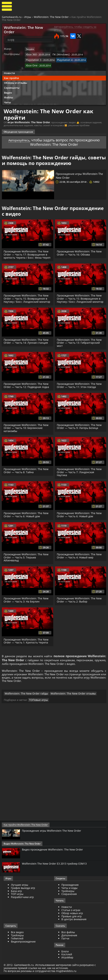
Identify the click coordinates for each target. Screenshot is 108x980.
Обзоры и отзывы (16, 81)
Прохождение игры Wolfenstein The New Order (79, 174)
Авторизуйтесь (19, 139)
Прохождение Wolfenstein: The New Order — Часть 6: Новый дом (27, 517)
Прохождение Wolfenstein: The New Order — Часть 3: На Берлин (27, 602)
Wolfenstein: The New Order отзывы (65, 700)
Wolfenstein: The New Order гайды (24, 700)
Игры (28, 17)
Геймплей (17, 945)
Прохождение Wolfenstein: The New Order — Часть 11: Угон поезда (80, 388)
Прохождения (70, 891)
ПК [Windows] (59, 54)
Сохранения (69, 901)
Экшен (30, 49)
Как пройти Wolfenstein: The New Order (25, 831)
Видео (8, 91)
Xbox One (31, 64)
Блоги (65, 958)
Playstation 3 (33, 59)
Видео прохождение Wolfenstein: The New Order (55, 856)
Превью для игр (72, 923)
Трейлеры (17, 942)
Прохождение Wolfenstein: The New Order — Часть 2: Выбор (80, 602)
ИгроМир (67, 964)
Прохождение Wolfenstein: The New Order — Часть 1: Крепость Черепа (27, 644)
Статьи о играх (71, 917)
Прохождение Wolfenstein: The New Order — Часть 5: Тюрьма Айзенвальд (27, 560)
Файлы (8, 96)
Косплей (67, 961)
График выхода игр (23, 894)
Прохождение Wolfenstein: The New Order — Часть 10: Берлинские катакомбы (27, 430)
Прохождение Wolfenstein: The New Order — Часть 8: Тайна (27, 473)
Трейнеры (68, 898)
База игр (16, 898)
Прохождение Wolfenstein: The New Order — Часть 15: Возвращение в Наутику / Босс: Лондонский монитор (27, 299)
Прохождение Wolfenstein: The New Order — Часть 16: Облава (80, 252)
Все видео (17, 939)
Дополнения (69, 942)
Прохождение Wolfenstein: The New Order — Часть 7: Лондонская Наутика (80, 475)
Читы (7, 101)
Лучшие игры (20, 891)
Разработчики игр (22, 904)
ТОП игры (17, 901)
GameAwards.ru (12, 17)
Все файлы (68, 939)
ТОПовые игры (38, 706)
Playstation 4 (63, 59)
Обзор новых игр (72, 920)
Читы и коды (69, 894)
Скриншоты (12, 86)
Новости (9, 72)
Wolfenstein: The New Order (51, 17)
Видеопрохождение (23, 948)
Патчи (65, 945)
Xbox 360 (31, 54)
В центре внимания (74, 926)
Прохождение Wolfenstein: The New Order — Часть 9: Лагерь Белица (80, 429)
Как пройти (11, 77)
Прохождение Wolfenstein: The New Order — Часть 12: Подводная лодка (27, 388)
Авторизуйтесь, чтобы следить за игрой (75, 29)
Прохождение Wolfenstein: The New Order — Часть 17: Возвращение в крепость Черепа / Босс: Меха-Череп (27, 253)
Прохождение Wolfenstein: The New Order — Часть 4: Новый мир (80, 558)
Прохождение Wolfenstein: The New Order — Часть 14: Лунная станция (27, 343)
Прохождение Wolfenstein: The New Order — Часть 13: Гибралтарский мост (80, 345)
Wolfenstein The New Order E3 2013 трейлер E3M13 (57, 870)
